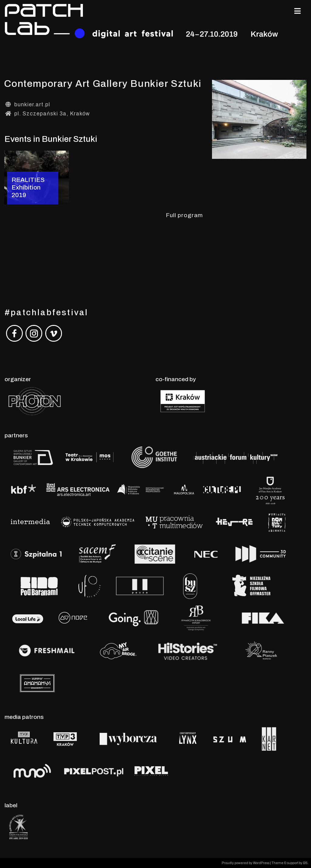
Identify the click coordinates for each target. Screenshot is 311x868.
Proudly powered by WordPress (246, 863)
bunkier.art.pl (32, 105)
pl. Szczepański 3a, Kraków (52, 114)
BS (305, 863)
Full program (184, 215)
